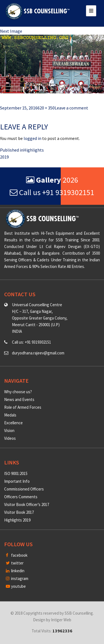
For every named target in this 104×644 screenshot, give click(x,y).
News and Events (19, 399)
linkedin (15, 571)
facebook (17, 555)
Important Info (17, 481)
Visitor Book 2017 (19, 512)
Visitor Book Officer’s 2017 (27, 504)
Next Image (11, 31)
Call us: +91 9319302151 (31, 342)
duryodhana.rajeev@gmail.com (38, 353)
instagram (17, 578)
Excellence (13, 423)
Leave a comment (71, 108)
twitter (15, 563)
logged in (32, 138)
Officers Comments (21, 497)
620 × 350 (46, 108)
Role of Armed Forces (23, 407)
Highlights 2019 (17, 520)
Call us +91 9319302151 (52, 192)
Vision (9, 430)
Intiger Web (61, 620)
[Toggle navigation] (91, 11)
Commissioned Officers (24, 489)
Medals (10, 415)
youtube (16, 586)
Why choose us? (18, 392)
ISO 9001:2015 (16, 473)
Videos (10, 438)
